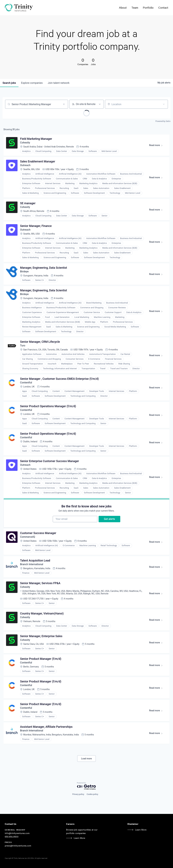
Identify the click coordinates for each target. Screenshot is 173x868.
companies (32, 83)
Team (135, 7)
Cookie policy (92, 794)
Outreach (25, 165)
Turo (23, 346)
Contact (163, 7)
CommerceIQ (28, 537)
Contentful (26, 383)
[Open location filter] (164, 104)
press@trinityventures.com (18, 846)
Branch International (32, 564)
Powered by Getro (163, 121)
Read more (157, 146)
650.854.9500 (12, 837)
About (123, 7)
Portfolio (148, 7)
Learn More (79, 838)
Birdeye (24, 271)
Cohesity (25, 143)
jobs (9, 83)
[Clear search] (64, 104)
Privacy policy (78, 794)
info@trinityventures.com (17, 833)
